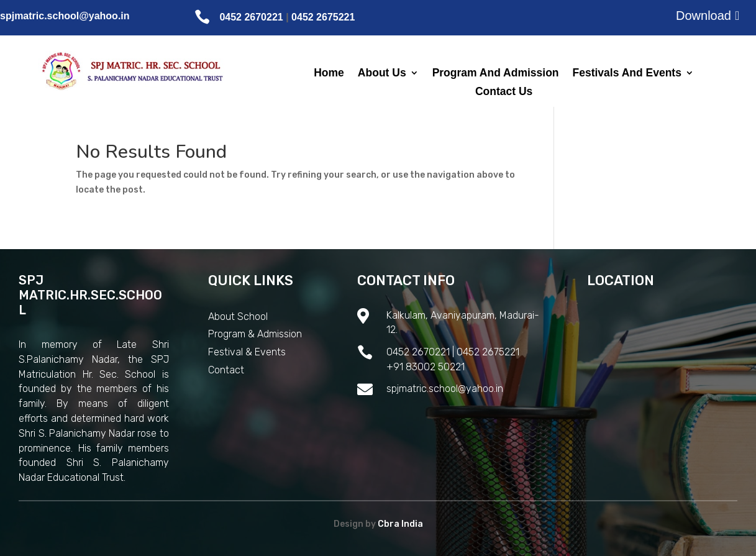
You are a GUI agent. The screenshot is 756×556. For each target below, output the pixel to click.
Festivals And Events (627, 74)
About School (238, 317)
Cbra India (400, 524)
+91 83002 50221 (426, 367)
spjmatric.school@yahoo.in (65, 16)
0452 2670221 (251, 17)
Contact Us (504, 92)
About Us (382, 74)
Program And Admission (496, 74)
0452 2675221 (323, 17)
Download (704, 16)
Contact (226, 370)
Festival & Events (247, 352)
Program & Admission (255, 334)
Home (329, 74)
